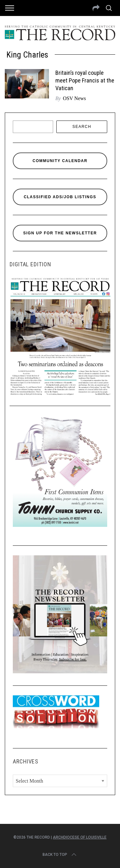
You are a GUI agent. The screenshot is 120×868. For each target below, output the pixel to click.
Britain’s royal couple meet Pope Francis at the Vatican (85, 80)
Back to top (60, 855)
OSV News (74, 98)
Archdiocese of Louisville (80, 837)
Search (82, 127)
